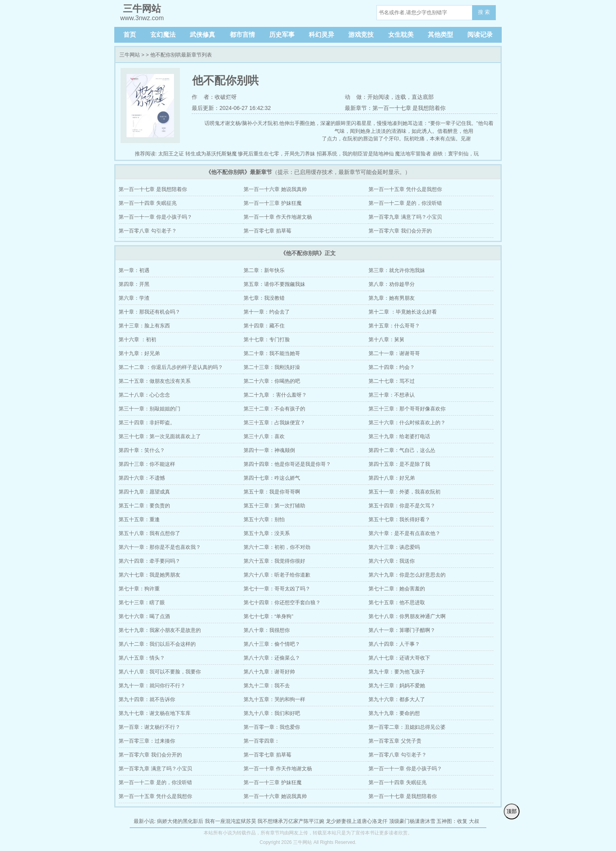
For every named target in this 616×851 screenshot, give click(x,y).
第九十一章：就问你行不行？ (152, 686)
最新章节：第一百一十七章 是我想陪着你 (395, 108)
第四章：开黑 (134, 284)
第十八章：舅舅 (386, 339)
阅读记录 (480, 35)
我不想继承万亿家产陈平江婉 (291, 821)
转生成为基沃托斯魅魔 (211, 154)
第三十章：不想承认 (392, 395)
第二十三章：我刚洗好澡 (272, 367)
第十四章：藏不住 (264, 326)
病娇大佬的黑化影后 (180, 821)
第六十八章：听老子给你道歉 (277, 575)
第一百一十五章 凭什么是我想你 (405, 189)
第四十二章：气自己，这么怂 (402, 450)
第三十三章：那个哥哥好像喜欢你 (407, 409)
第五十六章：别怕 (264, 519)
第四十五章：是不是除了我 (399, 464)
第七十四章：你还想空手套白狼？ (282, 602)
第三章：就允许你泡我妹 (397, 270)
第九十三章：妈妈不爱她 (397, 686)
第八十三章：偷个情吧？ (272, 644)
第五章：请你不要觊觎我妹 (274, 284)
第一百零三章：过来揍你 (147, 741)
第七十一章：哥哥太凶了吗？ (277, 589)
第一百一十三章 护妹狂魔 (273, 203)
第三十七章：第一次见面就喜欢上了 (160, 436)
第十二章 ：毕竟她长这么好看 (403, 312)
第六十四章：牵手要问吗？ (149, 561)
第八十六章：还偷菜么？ (272, 658)
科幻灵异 (321, 35)
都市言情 (242, 35)
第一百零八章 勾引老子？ (148, 231)
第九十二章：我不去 (267, 686)
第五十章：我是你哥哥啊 (272, 492)
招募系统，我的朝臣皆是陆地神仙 (355, 154)
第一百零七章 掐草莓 (267, 231)
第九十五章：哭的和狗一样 (274, 699)
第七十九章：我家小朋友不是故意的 (160, 630)
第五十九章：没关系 (267, 533)
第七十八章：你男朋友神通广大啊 (407, 616)
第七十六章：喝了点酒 (144, 616)
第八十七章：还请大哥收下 (399, 658)
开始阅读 (378, 97)
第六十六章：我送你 (392, 561)
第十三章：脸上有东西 (144, 326)
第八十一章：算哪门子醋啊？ (402, 630)
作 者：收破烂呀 (214, 97)
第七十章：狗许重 (139, 589)
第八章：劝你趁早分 (392, 284)
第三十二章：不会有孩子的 (274, 409)
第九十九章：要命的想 (394, 713)
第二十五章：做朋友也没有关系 (155, 381)
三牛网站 (130, 55)
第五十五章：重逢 (139, 519)
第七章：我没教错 (264, 298)
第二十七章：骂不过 (392, 381)
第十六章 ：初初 (137, 339)
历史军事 (282, 35)
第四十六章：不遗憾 (142, 478)
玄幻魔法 (163, 35)
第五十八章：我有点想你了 (149, 533)
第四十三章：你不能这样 (147, 464)
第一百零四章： (262, 741)
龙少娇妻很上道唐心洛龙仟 (357, 821)
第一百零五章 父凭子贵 (395, 741)
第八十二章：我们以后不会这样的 (157, 644)
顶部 (512, 811)
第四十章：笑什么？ (142, 450)
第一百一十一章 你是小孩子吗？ (155, 217)
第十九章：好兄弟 (139, 353)
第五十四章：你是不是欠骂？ (402, 506)
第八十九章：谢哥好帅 (269, 672)
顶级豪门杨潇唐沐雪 (412, 821)
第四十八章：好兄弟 (392, 478)
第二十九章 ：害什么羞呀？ (275, 395)
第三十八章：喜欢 (264, 436)
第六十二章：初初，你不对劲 (277, 547)
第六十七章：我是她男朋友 (149, 575)
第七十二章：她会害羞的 (397, 589)
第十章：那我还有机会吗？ (149, 312)
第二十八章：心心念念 (144, 395)
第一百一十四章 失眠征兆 (148, 203)
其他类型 (440, 35)
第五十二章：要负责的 (144, 506)
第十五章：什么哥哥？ (394, 326)
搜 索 (484, 12)
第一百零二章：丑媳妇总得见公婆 (407, 727)
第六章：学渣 (134, 298)
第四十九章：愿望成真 (144, 492)
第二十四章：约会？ (392, 367)
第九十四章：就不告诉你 (147, 699)
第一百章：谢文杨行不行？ (149, 727)
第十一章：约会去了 (267, 312)
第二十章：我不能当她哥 (272, 353)
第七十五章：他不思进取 (397, 602)
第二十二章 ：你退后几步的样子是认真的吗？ (171, 367)
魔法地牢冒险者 (413, 154)
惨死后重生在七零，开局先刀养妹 (277, 154)
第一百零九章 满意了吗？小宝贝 (405, 217)
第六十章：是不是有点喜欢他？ (404, 533)
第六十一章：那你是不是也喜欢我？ (160, 547)
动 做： (356, 97)
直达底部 (423, 97)
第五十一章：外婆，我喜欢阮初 (404, 492)
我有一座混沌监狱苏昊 (231, 821)
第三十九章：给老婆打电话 (399, 436)
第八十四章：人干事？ (394, 644)
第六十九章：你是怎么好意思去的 (407, 575)
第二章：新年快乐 (264, 270)
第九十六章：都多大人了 (397, 699)
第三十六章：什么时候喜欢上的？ (407, 423)
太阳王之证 (171, 154)
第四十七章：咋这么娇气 (272, 478)
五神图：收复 (452, 821)
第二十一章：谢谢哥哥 (394, 353)
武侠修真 (202, 35)
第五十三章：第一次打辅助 (274, 506)
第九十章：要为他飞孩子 (397, 672)
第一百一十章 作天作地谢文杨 (278, 217)
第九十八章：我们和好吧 (272, 713)
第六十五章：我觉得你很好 (274, 561)
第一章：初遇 (134, 270)
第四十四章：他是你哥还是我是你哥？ (287, 464)
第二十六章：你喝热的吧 (272, 381)
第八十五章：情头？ (142, 658)
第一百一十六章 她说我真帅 (275, 189)
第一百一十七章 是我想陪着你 (153, 189)
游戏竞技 (361, 35)
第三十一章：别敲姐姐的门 (149, 409)
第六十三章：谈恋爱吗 (394, 547)
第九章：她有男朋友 (392, 298)
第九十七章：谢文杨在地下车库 (155, 713)
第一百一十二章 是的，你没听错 (405, 203)
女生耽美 (401, 35)
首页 (130, 35)
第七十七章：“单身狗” (268, 616)
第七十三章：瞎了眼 (142, 602)
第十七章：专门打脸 (267, 339)
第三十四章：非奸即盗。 (147, 423)
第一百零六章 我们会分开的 (400, 231)
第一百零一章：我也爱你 (272, 727)
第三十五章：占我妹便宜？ (274, 423)
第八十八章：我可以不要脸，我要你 (160, 672)
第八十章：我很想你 (267, 630)
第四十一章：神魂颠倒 (269, 450)
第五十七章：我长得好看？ (399, 519)
